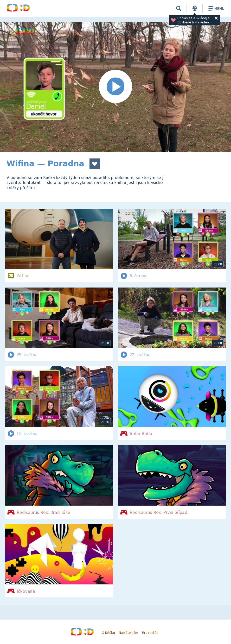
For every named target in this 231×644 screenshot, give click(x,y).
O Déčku (108, 633)
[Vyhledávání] (179, 8)
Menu (216, 8)
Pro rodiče (150, 633)
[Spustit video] (115, 87)
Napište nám (129, 633)
